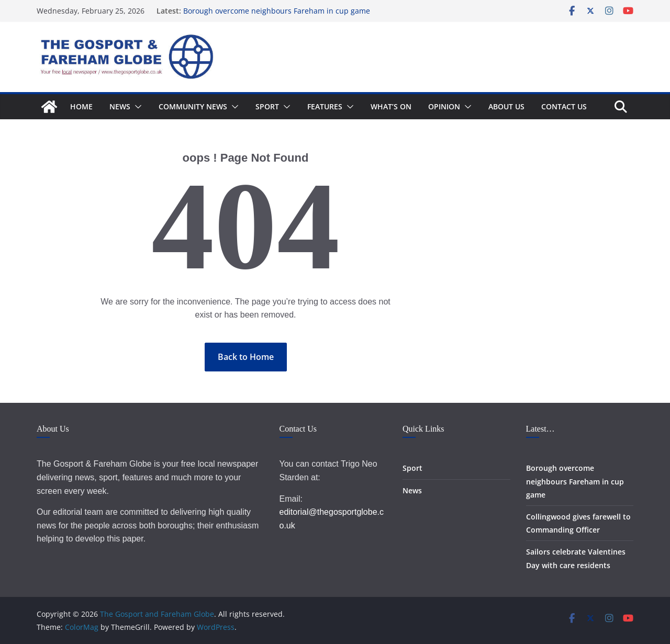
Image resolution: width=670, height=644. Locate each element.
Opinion (444, 106)
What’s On (391, 106)
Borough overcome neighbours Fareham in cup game (277, 11)
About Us (506, 106)
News (120, 106)
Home (81, 106)
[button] (136, 107)
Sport (267, 106)
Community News (193, 106)
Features (325, 106)
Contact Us (564, 106)
